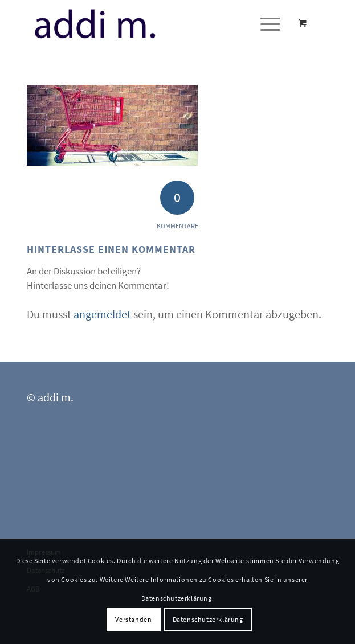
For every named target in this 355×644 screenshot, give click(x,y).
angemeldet (102, 314)
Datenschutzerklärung (208, 619)
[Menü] (265, 23)
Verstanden (133, 619)
